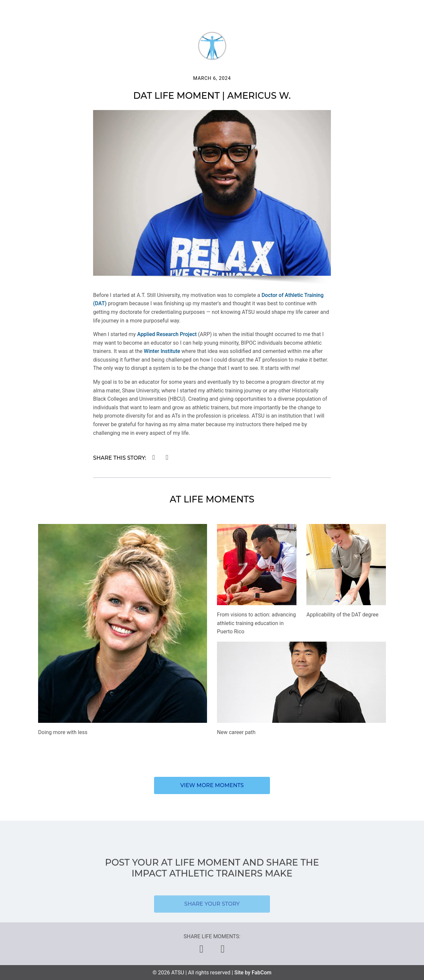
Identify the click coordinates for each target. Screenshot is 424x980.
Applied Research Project (167, 334)
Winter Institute (162, 351)
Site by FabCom (253, 973)
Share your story (212, 916)
